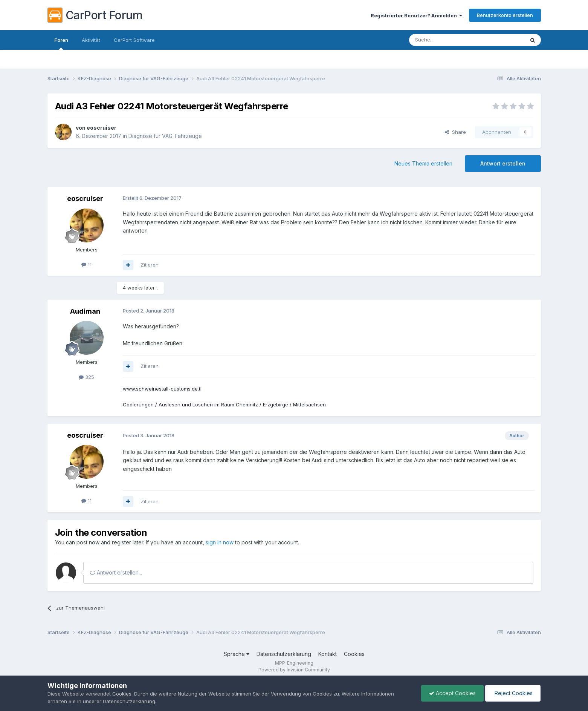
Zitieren (150, 265)
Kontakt (328, 654)
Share (455, 132)
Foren (61, 43)
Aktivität (91, 40)
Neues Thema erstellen (423, 163)
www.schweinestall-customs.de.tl (162, 389)
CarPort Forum (95, 15)
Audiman (85, 311)
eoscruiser (102, 128)
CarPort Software (134, 40)
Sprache (237, 654)
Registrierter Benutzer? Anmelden (416, 15)
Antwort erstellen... (116, 572)
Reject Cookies (513, 693)
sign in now (220, 542)
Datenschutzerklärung (284, 654)
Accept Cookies (452, 693)
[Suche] (447, 40)
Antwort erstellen (503, 163)
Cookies (354, 654)
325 (86, 377)
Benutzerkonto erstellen (505, 15)
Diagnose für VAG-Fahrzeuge (165, 136)
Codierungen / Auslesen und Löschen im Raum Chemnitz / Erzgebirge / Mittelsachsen (224, 405)
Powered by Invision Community (294, 670)
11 (86, 264)
